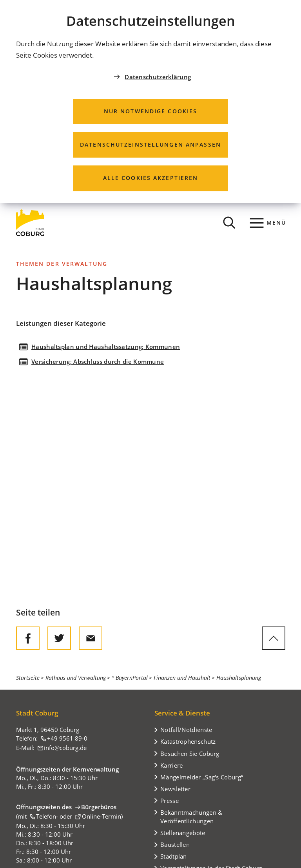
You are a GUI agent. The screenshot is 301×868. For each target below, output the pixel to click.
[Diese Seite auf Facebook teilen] (28, 638)
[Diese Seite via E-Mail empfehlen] (91, 638)
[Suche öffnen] (229, 223)
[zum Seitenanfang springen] (274, 638)
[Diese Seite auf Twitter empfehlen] (59, 638)
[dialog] (150, 102)
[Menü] (268, 223)
